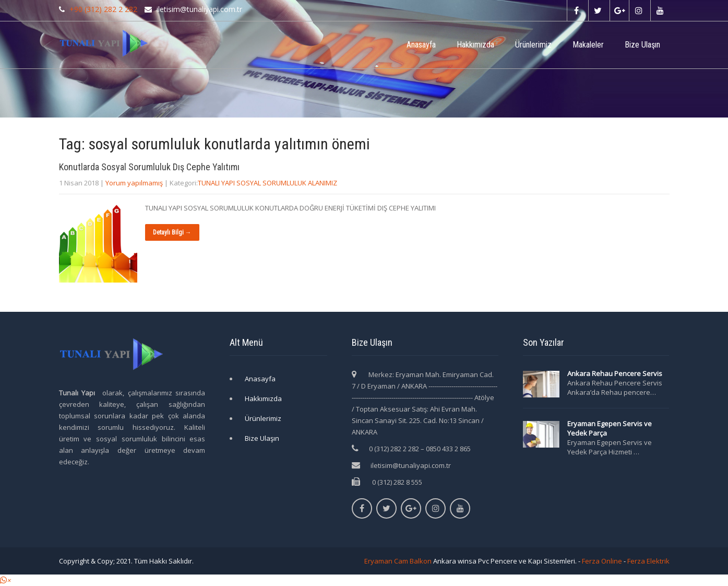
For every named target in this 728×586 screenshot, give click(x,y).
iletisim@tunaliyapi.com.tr (411, 465)
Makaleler (588, 45)
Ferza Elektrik (648, 561)
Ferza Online (602, 561)
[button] (5, 580)
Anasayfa (421, 45)
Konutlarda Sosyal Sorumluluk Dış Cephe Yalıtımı (149, 167)
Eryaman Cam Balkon (398, 561)
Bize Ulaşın (642, 45)
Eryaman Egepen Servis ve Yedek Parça (610, 428)
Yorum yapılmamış (134, 183)
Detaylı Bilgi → (172, 232)
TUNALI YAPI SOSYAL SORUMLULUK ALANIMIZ (267, 183)
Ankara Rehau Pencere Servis (616, 373)
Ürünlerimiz (533, 45)
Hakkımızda (475, 45)
